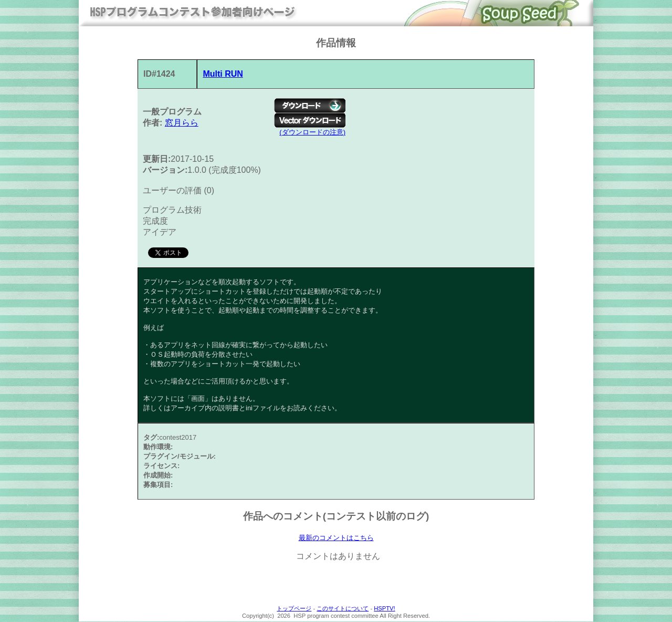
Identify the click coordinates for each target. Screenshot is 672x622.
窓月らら (182, 123)
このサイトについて (343, 609)
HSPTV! (384, 609)
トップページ (294, 609)
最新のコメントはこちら (336, 538)
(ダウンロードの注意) (312, 132)
